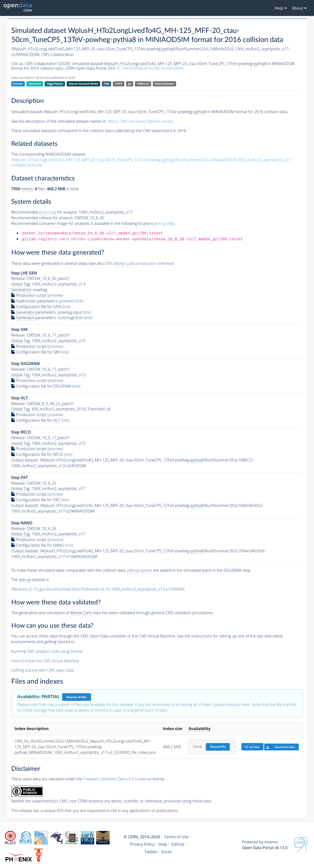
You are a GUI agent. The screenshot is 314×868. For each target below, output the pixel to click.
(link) (79, 301)
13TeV (119, 84)
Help (163, 844)
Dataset (18, 84)
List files (252, 747)
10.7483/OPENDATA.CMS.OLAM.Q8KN (150, 68)
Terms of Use (176, 837)
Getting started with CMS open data (43, 670)
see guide (164, 223)
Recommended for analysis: (45, 212)
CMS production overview (139, 264)
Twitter (151, 852)
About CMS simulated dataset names (140, 121)
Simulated (35, 84)
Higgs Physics (55, 84)
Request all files (77, 697)
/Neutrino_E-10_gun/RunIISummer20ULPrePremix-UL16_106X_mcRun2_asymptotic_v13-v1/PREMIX (98, 589)
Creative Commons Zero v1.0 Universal (117, 779)
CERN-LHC (143, 84)
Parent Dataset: (164, 84)
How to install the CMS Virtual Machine (45, 661)
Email (166, 852)
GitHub (177, 844)
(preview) (55, 295)
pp (130, 84)
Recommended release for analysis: (42, 218)
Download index (280, 747)
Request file (218, 747)
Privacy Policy (142, 844)
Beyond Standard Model (84, 84)
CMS (107, 84)
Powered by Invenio (260, 842)
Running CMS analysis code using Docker (47, 651)
